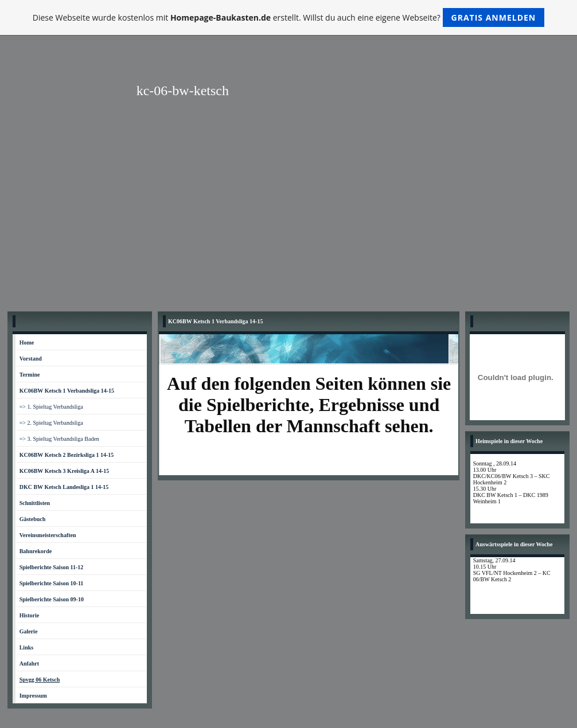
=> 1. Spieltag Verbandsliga (51, 407)
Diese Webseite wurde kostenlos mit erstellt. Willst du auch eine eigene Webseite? (289, 17)
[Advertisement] (288, 220)
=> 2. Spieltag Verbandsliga (51, 423)
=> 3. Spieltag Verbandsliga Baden (59, 439)
